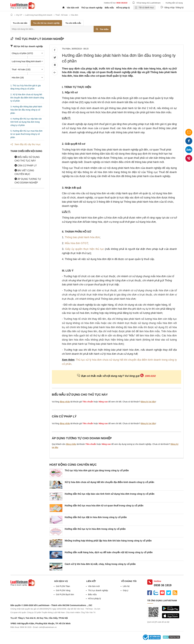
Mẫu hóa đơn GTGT (76, 243)
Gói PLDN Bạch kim (65, 594)
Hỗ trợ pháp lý (123, 8)
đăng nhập (65, 402)
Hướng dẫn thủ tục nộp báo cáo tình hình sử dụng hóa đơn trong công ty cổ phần (110, 494)
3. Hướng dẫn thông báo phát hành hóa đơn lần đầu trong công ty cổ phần (26, 110)
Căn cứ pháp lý (26, 166)
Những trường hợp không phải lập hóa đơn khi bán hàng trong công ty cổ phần (108, 541)
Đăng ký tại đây (148, 402)
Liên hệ (126, 586)
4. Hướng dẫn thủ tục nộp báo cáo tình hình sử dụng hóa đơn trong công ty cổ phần (26, 122)
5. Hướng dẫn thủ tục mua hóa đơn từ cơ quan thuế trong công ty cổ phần (27, 134)
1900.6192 (150, 376)
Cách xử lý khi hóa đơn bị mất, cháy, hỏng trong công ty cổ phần (100, 564)
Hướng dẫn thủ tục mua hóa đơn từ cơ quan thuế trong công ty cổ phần (104, 506)
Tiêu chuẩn (88, 402)
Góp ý (126, 590)
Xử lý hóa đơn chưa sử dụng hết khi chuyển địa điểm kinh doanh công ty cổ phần (109, 482)
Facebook (189, 142)
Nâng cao (103, 402)
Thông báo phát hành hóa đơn (82, 237)
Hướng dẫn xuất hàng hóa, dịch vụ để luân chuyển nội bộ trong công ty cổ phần (109, 552)
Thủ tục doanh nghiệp (92, 8)
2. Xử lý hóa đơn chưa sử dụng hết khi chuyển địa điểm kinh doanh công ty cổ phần (27, 98)
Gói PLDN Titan (63, 586)
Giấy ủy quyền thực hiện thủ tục (84, 249)
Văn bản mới (73, 8)
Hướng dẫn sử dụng (174, 3)
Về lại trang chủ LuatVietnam (146, 3)
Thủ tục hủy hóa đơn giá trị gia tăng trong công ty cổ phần (97, 470)
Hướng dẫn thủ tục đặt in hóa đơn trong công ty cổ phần (96, 517)
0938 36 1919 (163, 585)
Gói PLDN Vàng (63, 590)
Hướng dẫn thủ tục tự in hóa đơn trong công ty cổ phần (95, 529)
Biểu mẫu (109, 8)
